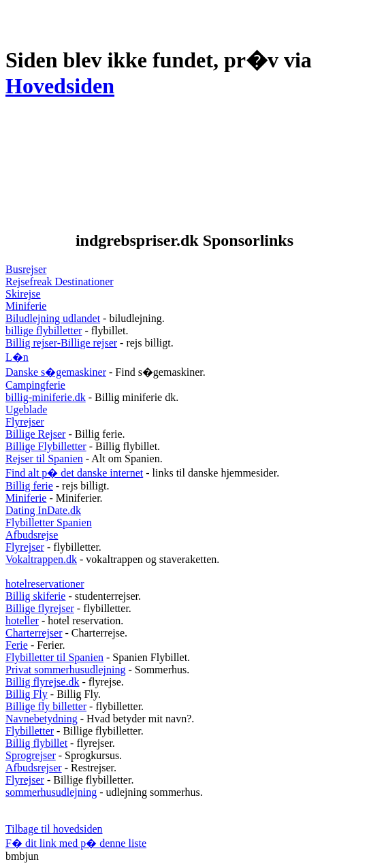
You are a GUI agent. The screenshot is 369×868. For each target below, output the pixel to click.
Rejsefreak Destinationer (60, 282)
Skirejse (23, 294)
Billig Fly (27, 694)
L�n (17, 357)
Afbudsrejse (32, 535)
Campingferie (35, 385)
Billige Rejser (35, 434)
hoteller (22, 621)
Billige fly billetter (46, 706)
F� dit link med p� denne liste (76, 843)
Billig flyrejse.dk (42, 682)
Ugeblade (26, 409)
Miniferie (26, 306)
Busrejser (26, 269)
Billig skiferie (35, 596)
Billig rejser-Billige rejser (61, 343)
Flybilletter (30, 731)
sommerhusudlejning (51, 792)
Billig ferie (29, 486)
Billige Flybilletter (46, 446)
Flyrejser (25, 422)
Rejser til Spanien (44, 459)
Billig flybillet (36, 743)
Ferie (17, 645)
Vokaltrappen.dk (41, 559)
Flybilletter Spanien (49, 523)
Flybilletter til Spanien (54, 657)
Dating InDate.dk (43, 510)
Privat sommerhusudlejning (65, 670)
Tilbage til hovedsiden (54, 829)
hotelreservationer (45, 584)
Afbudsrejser (34, 768)
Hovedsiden (60, 86)
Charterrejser (34, 633)
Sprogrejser (31, 755)
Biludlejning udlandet (53, 318)
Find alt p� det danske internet (74, 473)
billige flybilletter (44, 331)
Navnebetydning (42, 719)
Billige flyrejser (40, 608)
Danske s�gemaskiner (56, 372)
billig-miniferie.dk (46, 397)
